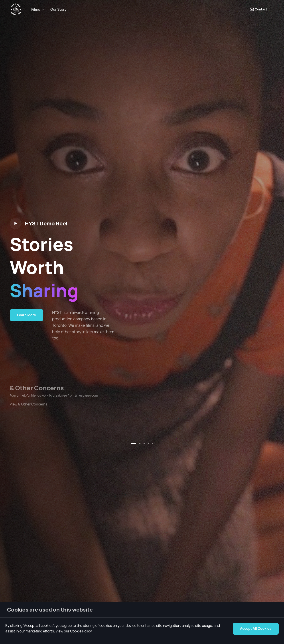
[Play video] (16, 223)
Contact (258, 9)
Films (36, 9)
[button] (134, 444)
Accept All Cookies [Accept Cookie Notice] (256, 628)
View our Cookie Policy (73, 631)
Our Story (58, 9)
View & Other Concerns (29, 404)
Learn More (27, 315)
